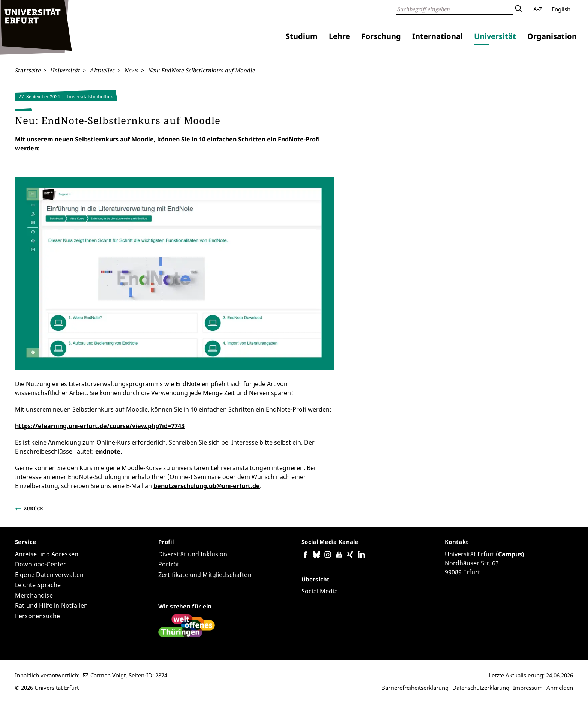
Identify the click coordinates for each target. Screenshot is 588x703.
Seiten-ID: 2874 (148, 675)
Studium (302, 36)
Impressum (528, 688)
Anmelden (560, 688)
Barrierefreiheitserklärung (415, 688)
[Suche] (454, 9)
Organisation (552, 36)
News (131, 70)
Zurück (33, 508)
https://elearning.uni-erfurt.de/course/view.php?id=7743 (100, 426)
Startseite (28, 70)
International (437, 36)
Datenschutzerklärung (481, 688)
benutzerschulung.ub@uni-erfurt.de (207, 486)
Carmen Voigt (108, 675)
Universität (495, 36)
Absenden (518, 9)
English (561, 9)
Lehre (340, 36)
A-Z (538, 9)
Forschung (381, 36)
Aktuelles (102, 70)
